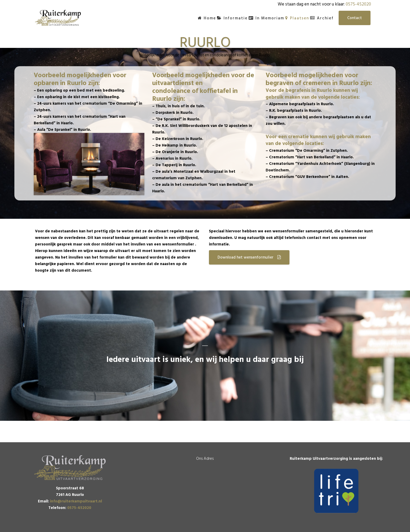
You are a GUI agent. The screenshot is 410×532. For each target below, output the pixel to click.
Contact (355, 18)
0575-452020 (358, 4)
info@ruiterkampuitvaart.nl (76, 501)
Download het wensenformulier (249, 257)
